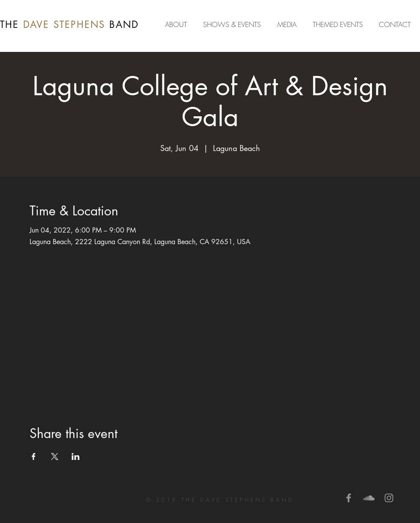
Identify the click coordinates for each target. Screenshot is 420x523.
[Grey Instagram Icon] (389, 498)
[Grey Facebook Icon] (349, 498)
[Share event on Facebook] (34, 456)
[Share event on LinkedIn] (76, 456)
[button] (289, 24)
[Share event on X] (55, 456)
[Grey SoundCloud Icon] (369, 498)
